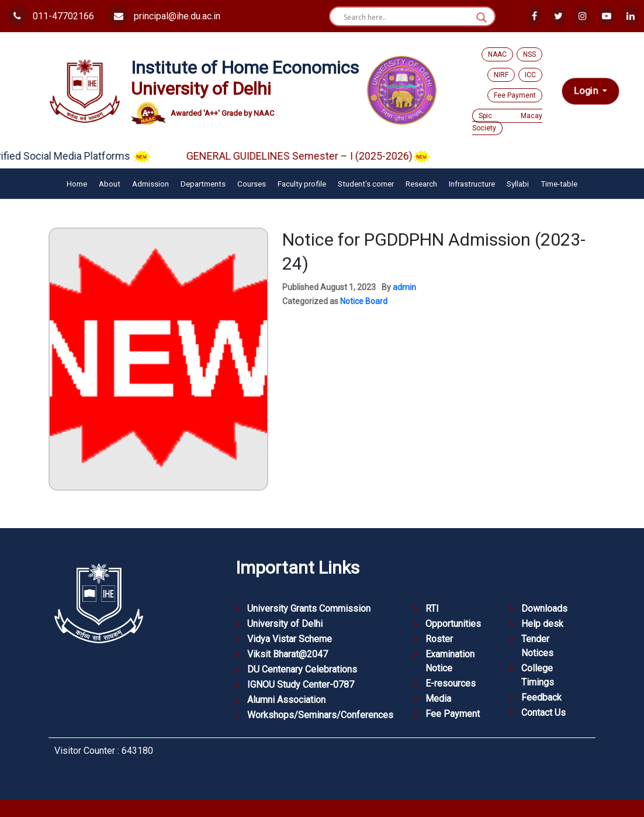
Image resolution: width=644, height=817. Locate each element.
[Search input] (407, 18)
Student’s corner (366, 184)
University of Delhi (285, 624)
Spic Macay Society (507, 122)
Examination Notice (450, 661)
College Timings (538, 675)
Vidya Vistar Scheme (290, 639)
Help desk (542, 624)
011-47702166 (51, 16)
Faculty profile (302, 184)
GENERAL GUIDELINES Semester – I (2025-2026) (318, 156)
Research (421, 184)
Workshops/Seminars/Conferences (320, 715)
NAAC (497, 54)
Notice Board (364, 301)
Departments (203, 184)
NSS (529, 54)
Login (587, 91)
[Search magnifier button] (482, 18)
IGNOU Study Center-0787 (301, 685)
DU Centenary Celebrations (302, 669)
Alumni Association (286, 700)
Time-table (559, 184)
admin (404, 287)
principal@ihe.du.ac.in (164, 16)
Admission (150, 184)
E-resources (451, 683)
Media (438, 699)
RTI (432, 609)
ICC (530, 75)
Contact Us (543, 713)
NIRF (501, 75)
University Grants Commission (309, 609)
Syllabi (518, 184)
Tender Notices (537, 646)
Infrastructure (472, 184)
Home (77, 184)
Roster (439, 639)
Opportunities (453, 624)
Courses (252, 184)
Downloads (544, 609)
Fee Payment (515, 95)
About (110, 184)
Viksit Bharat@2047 (288, 654)
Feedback (541, 697)
